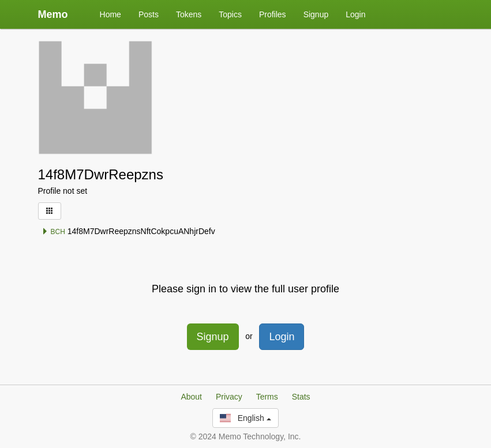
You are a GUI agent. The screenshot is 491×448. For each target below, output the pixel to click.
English (245, 418)
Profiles (273, 14)
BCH (53, 232)
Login (355, 14)
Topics (230, 14)
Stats (301, 397)
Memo (53, 14)
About (191, 397)
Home (110, 14)
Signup (316, 14)
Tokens (189, 14)
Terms (267, 397)
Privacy (229, 397)
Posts (149, 14)
